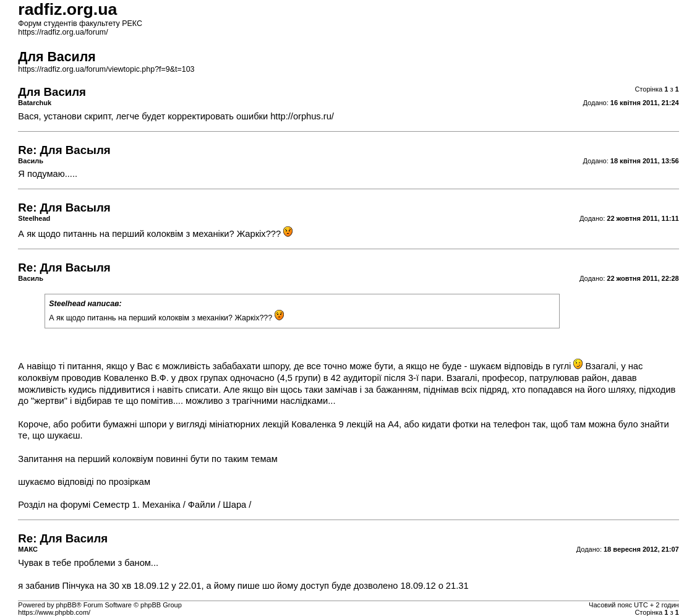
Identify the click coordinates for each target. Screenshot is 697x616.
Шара (234, 505)
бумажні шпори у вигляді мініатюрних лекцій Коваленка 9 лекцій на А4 (251, 424)
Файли (202, 505)
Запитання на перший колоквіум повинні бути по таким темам (148, 459)
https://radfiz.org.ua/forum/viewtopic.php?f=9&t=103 (106, 69)
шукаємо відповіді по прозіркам (84, 482)
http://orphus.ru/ (302, 116)
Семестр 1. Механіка (136, 505)
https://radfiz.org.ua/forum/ (63, 32)
